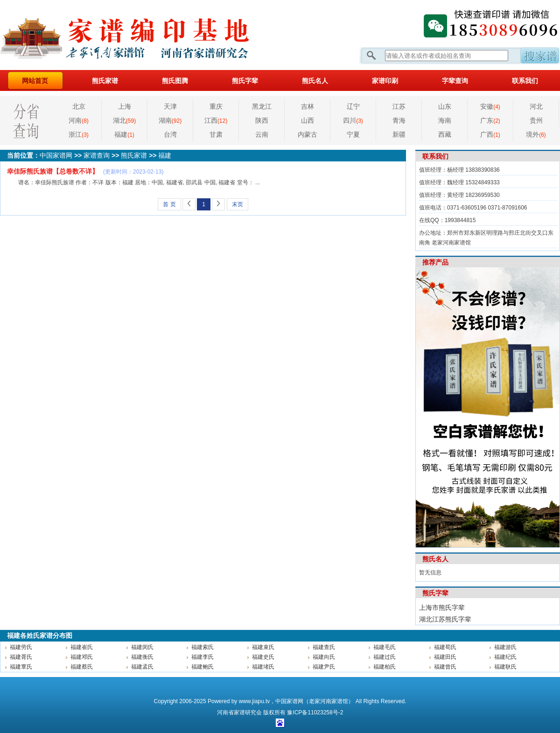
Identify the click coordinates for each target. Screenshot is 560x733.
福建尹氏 (324, 667)
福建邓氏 (82, 657)
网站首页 (35, 81)
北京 (79, 106)
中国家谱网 (56, 155)
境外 (536, 134)
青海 (399, 120)
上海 (125, 106)
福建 (124, 134)
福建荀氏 (445, 647)
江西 (216, 120)
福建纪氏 (505, 657)
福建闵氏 (142, 647)
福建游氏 (505, 647)
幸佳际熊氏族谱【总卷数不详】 (53, 171)
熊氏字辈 (245, 81)
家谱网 (140, 35)
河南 (79, 120)
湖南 (170, 120)
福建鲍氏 (203, 667)
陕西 (262, 120)
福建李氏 (203, 657)
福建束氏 (263, 647)
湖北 (124, 120)
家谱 (239, 712)
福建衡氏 (142, 657)
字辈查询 (455, 81)
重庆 (216, 106)
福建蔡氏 (82, 667)
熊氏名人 (315, 81)
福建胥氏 (21, 657)
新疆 (399, 134)
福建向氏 (324, 657)
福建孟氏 (142, 667)
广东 (490, 120)
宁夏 (353, 134)
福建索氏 (203, 647)
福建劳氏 (21, 647)
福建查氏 (324, 647)
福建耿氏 (505, 667)
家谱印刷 (385, 81)
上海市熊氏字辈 (442, 607)
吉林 (308, 106)
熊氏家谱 (105, 81)
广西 (490, 134)
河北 (536, 106)
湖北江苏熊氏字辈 (445, 619)
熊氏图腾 (175, 81)
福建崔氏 (82, 647)
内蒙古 (308, 134)
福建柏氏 (385, 667)
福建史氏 (263, 657)
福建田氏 (445, 657)
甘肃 (216, 134)
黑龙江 (262, 106)
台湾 (170, 134)
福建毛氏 (385, 647)
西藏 (445, 134)
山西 (308, 120)
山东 (445, 106)
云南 (262, 134)
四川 (353, 120)
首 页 (169, 204)
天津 (170, 106)
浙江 (79, 134)
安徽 (490, 106)
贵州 (536, 120)
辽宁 (353, 106)
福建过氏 (385, 657)
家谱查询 (97, 155)
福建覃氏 (21, 667)
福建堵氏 (263, 667)
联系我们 (525, 81)
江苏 (399, 106)
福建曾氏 (445, 667)
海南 (445, 120)
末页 (238, 204)
